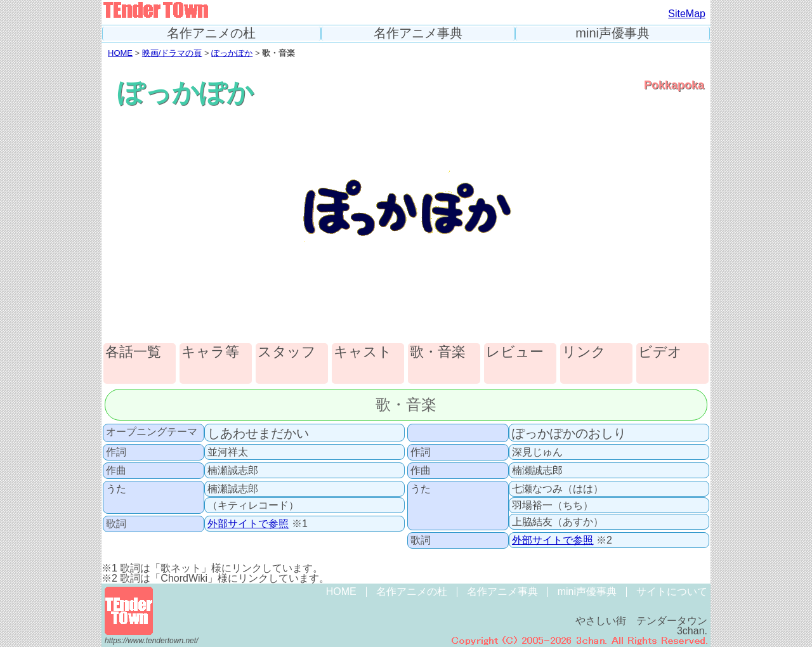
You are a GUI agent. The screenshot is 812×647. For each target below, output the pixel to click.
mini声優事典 (612, 33)
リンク (584, 352)
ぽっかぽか (232, 53)
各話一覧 (133, 352)
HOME (120, 53)
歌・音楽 (438, 352)
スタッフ (287, 352)
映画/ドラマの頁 (172, 53)
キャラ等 (210, 352)
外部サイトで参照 (248, 524)
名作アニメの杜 (211, 33)
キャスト (363, 352)
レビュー (515, 352)
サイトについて (672, 591)
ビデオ (660, 352)
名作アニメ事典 (418, 33)
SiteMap (687, 14)
